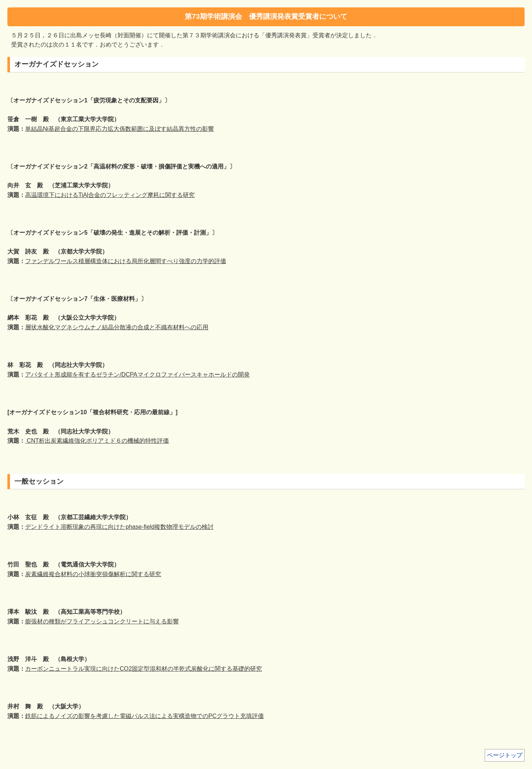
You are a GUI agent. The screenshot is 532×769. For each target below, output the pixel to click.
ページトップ (505, 755)
